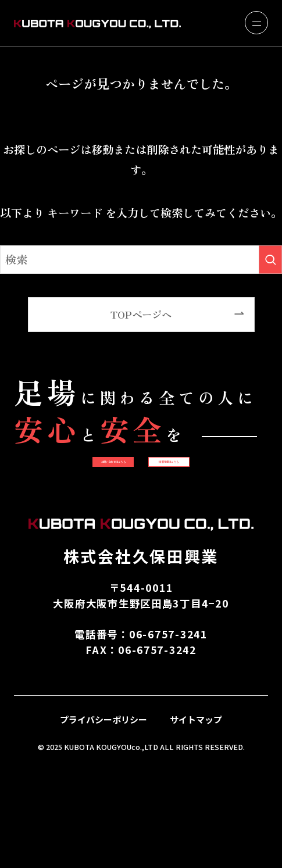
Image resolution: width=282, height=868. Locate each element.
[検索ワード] (141, 260)
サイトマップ (196, 813)
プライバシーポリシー (103, 813)
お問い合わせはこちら (141, 479)
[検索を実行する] (270, 260)
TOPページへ (141, 314)
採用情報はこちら (141, 538)
